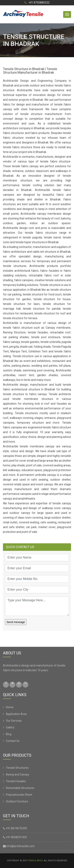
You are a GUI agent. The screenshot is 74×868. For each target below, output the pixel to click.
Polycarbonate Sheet (19, 795)
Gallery (10, 728)
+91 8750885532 (37, 3)
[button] (67, 14)
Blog (9, 735)
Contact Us (13, 742)
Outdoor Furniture (17, 802)
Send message (16, 622)
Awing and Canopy (18, 775)
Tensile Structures (17, 768)
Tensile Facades (16, 782)
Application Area (16, 715)
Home (10, 708)
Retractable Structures (20, 789)
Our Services (14, 721)
